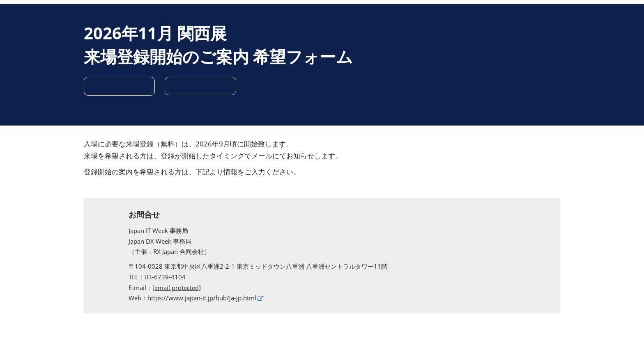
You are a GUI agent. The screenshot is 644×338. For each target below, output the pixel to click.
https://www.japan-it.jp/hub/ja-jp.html (202, 298)
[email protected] (177, 288)
